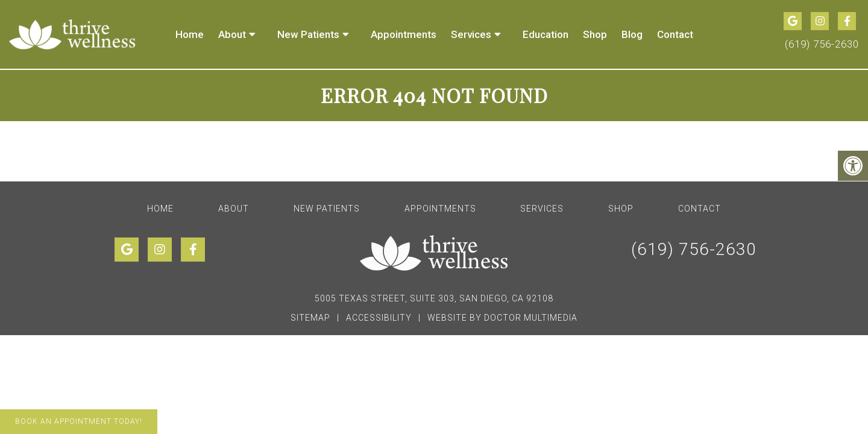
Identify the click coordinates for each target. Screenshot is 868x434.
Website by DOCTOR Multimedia (502, 318)
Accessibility (379, 318)
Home (190, 34)
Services (471, 34)
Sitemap (310, 318)
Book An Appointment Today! (79, 421)
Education (546, 34)
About (232, 34)
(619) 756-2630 (822, 44)
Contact (675, 34)
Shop (595, 34)
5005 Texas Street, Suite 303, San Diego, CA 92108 (434, 298)
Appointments (404, 34)
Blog (632, 34)
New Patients (308, 34)
